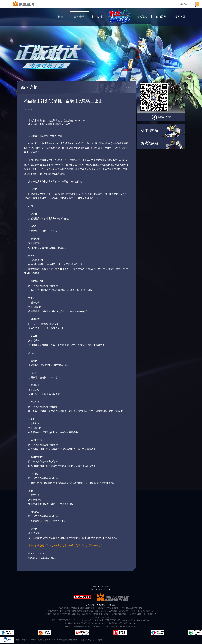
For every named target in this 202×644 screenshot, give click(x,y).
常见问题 (180, 17)
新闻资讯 (79, 17)
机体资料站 (98, 17)
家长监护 (112, 605)
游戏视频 (142, 17)
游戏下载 (161, 117)
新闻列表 (128, 87)
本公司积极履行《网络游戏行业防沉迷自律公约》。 (78, 608)
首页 (60, 17)
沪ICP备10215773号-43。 (141, 620)
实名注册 (90, 605)
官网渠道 (161, 17)
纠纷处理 (101, 605)
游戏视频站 (150, 143)
